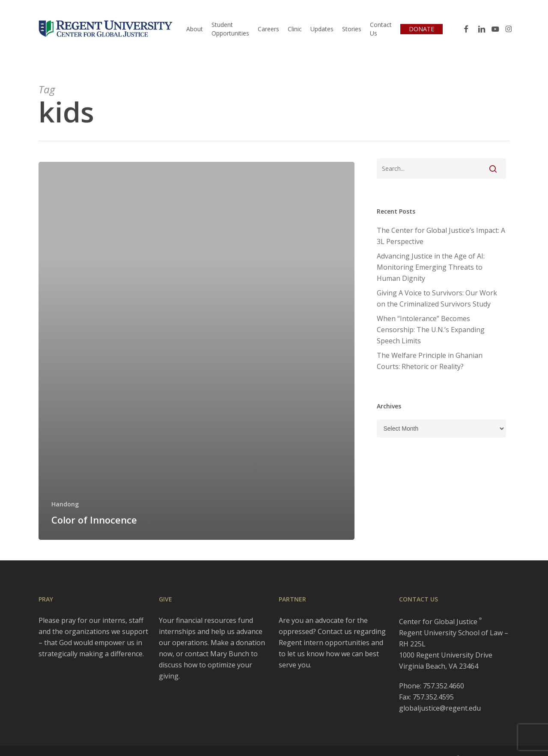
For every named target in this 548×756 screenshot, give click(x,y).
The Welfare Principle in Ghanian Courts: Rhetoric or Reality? (430, 361)
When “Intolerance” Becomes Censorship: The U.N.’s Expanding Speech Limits (431, 330)
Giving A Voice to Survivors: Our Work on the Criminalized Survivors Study (437, 298)
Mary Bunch (230, 654)
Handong (65, 504)
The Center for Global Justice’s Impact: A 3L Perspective (441, 236)
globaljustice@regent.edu (440, 708)
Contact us (335, 631)
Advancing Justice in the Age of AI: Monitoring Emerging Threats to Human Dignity (431, 267)
